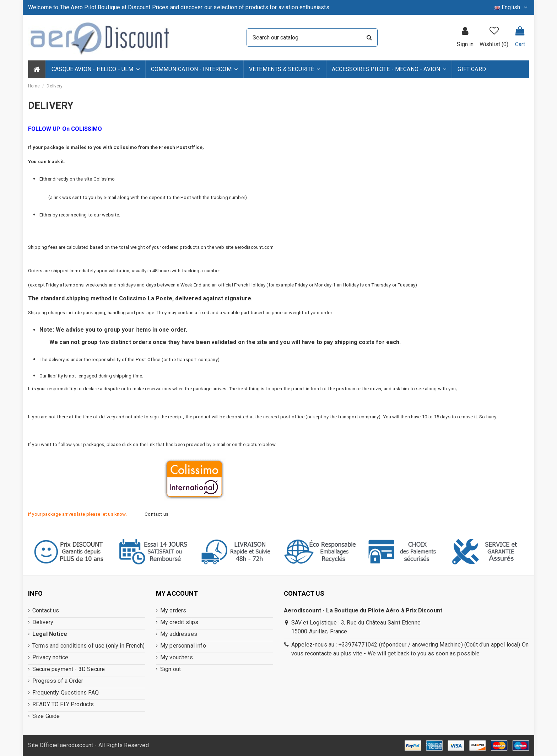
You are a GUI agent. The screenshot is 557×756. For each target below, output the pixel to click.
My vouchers (177, 657)
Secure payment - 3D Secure (69, 669)
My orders (173, 610)
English (512, 7)
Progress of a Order (58, 681)
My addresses (179, 634)
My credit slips (179, 622)
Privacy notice (50, 657)
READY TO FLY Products (63, 704)
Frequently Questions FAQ (66, 693)
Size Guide (46, 716)
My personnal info (183, 646)
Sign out (171, 669)
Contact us (46, 610)
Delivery (43, 622)
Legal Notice (50, 634)
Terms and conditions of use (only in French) (88, 646)
